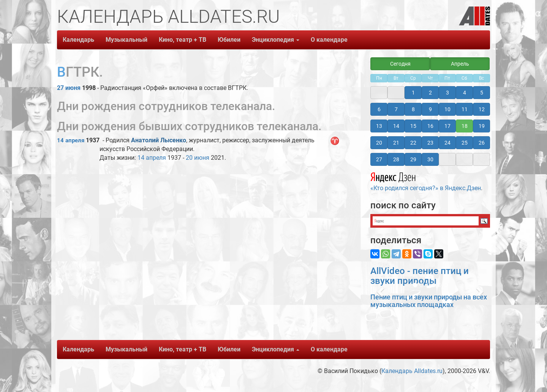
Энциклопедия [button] (276, 40)
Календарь (78, 40)
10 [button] (447, 109)
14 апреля (71, 140)
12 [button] (482, 109)
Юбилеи (229, 40)
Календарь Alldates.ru (412, 371)
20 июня (198, 158)
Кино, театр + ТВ (183, 40)
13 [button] (379, 126)
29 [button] (413, 159)
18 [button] (465, 126)
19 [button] (482, 126)
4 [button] (465, 93)
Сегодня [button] (400, 64)
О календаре (329, 40)
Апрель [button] (460, 64)
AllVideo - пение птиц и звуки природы (420, 276)
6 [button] (379, 109)
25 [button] (465, 143)
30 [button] (430, 159)
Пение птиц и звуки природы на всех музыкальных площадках (429, 301)
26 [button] (482, 143)
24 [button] (447, 143)
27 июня (69, 88)
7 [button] (396, 109)
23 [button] (430, 143)
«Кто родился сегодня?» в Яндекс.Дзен (426, 181)
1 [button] (413, 93)
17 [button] (447, 126)
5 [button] (482, 93)
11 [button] (465, 109)
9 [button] (430, 109)
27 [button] (379, 159)
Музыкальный (126, 40)
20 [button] (379, 143)
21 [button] (396, 143)
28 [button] (396, 159)
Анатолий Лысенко (159, 140)
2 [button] (430, 93)
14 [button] (396, 126)
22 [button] (413, 143)
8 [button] (413, 109)
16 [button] (430, 126)
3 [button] (447, 93)
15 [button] (413, 126)
